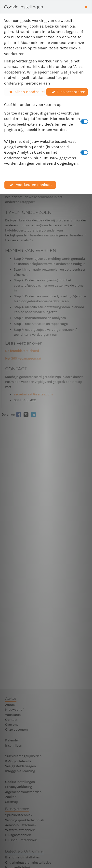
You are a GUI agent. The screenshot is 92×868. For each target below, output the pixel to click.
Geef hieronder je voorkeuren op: (33, 105)
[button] (25, 92)
